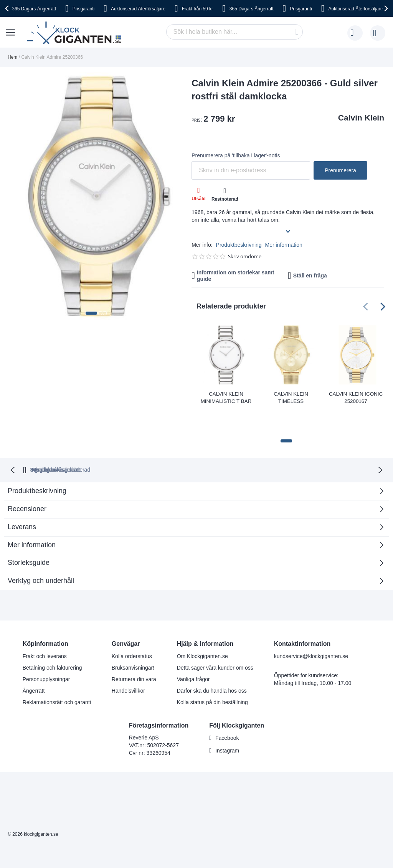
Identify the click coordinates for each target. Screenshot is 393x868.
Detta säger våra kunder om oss (215, 639)
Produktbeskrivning (239, 245)
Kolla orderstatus (132, 627)
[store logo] (76, 33)
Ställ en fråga (310, 276)
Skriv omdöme (245, 257)
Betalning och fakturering (52, 639)
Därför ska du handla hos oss (212, 662)
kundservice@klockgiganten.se (311, 627)
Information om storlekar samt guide (236, 276)
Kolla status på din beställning (212, 673)
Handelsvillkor (128, 662)
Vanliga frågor (193, 650)
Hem (12, 57)
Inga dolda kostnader (301, 441)
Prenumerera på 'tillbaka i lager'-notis (236, 155)
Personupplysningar (46, 650)
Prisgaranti (83, 9)
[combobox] (234, 32)
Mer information (284, 245)
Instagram (227, 722)
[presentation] (8, 8)
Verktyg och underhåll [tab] (41, 552)
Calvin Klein (361, 118)
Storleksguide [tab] (29, 534)
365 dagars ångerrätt (99, 441)
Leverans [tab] (22, 498)
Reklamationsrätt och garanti (57, 673)
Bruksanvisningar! (133, 639)
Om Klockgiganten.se (202, 627)
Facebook (227, 709)
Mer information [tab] (32, 516)
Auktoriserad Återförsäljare (138, 9)
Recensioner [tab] (27, 480)
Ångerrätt (34, 662)
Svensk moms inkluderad (224, 441)
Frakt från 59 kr (197, 9)
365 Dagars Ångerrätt (34, 9)
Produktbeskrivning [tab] (37, 462)
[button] (91, 313)
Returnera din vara (134, 650)
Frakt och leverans (45, 627)
